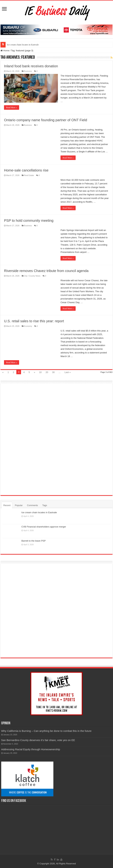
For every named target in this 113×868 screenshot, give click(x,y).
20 (47, 372)
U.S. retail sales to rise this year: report (34, 321)
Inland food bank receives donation (31, 66)
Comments (32, 505)
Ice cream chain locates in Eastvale (23, 45)
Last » (68, 372)
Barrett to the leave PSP (33, 541)
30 (53, 372)
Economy (28, 326)
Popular (19, 505)
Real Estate (29, 175)
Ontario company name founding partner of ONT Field (46, 120)
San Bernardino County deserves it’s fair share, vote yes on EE (38, 740)
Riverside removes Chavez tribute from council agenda (46, 271)
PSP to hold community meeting (29, 221)
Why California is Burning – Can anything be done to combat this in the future (46, 731)
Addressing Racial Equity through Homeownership (31, 749)
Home (5, 51)
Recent (7, 505)
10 (40, 372)
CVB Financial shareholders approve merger (44, 527)
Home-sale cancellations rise (26, 170)
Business (28, 71)
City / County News (32, 276)
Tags (45, 505)
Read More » (12, 107)
